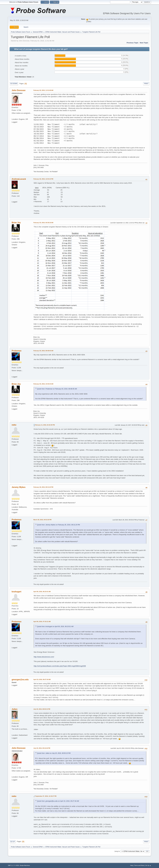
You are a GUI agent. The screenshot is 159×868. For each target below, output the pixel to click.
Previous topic (132, 43)
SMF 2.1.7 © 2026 (13, 865)
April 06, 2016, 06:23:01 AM (42, 592)
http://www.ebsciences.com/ (44, 657)
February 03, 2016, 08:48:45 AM (43, 351)
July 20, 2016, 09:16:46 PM (42, 748)
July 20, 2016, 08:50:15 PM (42, 709)
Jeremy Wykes (19, 487)
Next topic (144, 43)
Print (146, 84)
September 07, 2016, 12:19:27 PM (46, 796)
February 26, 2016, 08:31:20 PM (43, 487)
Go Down (14, 84)
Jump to (117, 851)
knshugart (16, 592)
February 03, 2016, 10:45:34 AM (43, 384)
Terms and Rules (139, 865)
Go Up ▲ (148, 865)
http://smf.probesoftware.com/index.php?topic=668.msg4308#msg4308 (60, 666)
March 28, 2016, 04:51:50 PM (42, 520)
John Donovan (19, 90)
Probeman (17, 351)
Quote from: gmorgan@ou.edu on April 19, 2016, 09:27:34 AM (58, 801)
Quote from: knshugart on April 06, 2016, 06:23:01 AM (55, 627)
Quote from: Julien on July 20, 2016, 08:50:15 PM (54, 753)
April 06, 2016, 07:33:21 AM (42, 622)
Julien (15, 709)
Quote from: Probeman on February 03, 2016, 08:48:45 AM (57, 389)
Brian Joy (16, 223)
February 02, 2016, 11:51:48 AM (43, 90)
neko (14, 425)
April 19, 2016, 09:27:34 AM (42, 679)
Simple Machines (25, 865)
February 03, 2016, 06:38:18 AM (43, 223)
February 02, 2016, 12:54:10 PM (43, 179)
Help (132, 865)
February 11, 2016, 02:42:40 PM (45, 425)
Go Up (13, 842)
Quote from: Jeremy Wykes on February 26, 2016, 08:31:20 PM (58, 525)
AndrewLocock (19, 179)
